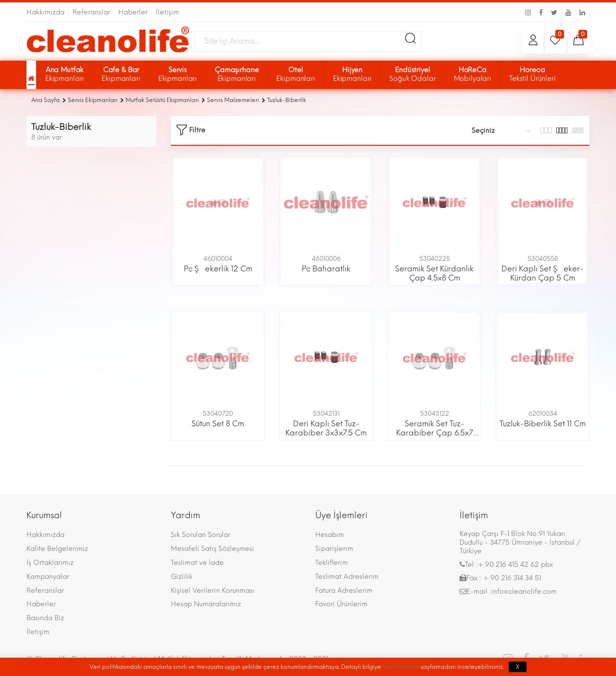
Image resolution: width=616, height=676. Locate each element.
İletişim (38, 632)
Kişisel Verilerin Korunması (213, 591)
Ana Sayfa (45, 100)
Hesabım (330, 535)
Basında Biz (45, 618)
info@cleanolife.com (524, 592)
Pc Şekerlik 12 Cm (218, 269)
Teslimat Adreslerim (347, 577)
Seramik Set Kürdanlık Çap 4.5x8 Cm (434, 273)
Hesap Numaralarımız (206, 604)
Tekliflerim (332, 563)
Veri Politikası (401, 667)
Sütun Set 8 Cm (218, 424)
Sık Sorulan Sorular (201, 535)
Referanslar (45, 591)
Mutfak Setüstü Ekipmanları (162, 100)
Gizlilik (182, 577)
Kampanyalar (48, 577)
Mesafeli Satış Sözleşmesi (212, 549)
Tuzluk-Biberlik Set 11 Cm (543, 424)
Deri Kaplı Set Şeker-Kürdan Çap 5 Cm (543, 273)
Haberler (41, 604)
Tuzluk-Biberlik (287, 100)
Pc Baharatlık (326, 269)
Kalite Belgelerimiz (57, 549)
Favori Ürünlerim (341, 604)
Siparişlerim (334, 549)
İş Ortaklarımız (50, 563)
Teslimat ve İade (197, 563)
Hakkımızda (45, 535)
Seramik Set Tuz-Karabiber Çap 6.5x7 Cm (435, 433)
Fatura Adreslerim (344, 591)
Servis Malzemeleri (233, 100)
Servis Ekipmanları (93, 100)
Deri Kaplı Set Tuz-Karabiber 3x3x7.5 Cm (326, 428)
